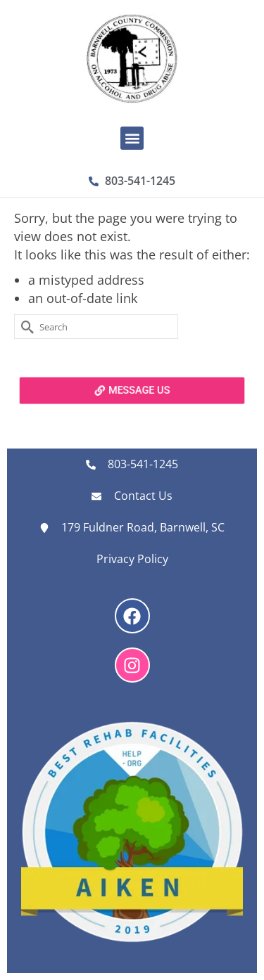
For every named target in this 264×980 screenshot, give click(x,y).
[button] (132, 138)
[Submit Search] (25, 327)
